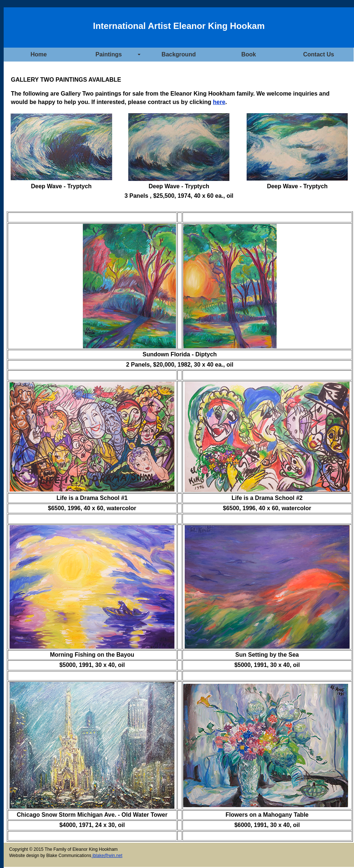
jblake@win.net (107, 856)
